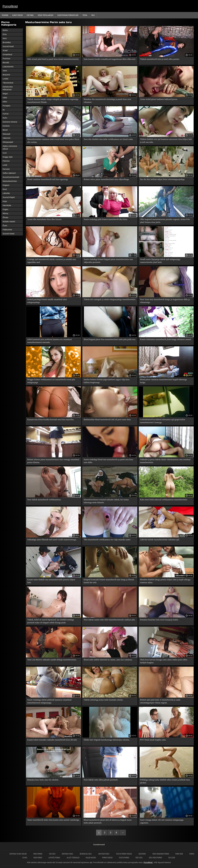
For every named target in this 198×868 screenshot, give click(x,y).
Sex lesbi (172, 858)
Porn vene (179, 854)
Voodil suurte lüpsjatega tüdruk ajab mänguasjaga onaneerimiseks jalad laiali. (160, 261)
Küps (5, 201)
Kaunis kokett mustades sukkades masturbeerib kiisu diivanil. (52, 740)
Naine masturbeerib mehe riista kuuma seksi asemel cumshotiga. (53, 820)
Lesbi (5, 165)
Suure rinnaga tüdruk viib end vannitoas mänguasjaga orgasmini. (162, 821)
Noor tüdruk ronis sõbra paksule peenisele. (101, 780)
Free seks (139, 858)
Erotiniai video (68, 854)
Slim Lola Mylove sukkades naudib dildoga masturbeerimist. (52, 660)
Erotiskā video (104, 854)
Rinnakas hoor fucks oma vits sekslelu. (43, 780)
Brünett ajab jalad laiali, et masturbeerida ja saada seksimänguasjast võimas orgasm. (160, 701)
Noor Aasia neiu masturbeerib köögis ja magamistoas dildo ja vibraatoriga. (165, 301)
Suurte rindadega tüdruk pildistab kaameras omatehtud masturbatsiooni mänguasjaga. (49, 701)
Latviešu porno (54, 858)
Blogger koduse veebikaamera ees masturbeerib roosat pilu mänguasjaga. (51, 381)
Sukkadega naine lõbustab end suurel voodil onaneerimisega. (52, 540)
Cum (5, 153)
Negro (5, 94)
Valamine (7, 138)
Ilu (4, 110)
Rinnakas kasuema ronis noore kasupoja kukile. (159, 620)
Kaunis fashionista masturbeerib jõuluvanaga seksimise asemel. (166, 339)
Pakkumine (7, 230)
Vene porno (38, 858)
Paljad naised (91, 858)
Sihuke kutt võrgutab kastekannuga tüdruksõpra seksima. (107, 740)
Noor (5, 38)
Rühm (5, 30)
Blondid (6, 63)
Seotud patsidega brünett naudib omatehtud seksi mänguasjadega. (47, 301)
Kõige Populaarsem (46, 15)
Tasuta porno (124, 858)
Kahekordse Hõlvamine (8, 88)
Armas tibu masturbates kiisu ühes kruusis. (45, 219)
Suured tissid (8, 46)
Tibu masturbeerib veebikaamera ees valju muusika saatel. (107, 540)
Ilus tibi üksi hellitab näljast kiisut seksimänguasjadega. (163, 179)
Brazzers (6, 75)
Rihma (5, 213)
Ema (5, 34)
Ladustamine (8, 67)
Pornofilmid (10, 6)
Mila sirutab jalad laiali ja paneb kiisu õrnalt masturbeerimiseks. (53, 59)
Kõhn (5, 102)
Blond (5, 130)
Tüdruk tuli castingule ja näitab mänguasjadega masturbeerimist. (110, 299)
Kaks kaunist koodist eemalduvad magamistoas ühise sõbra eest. (110, 59)
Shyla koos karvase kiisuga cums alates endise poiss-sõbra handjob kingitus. (164, 661)
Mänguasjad (8, 142)
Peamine (5, 15)
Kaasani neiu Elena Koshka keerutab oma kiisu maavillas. (51, 419)
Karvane (6, 169)
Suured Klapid (9, 197)
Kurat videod (17, 15)
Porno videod (107, 858)
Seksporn (142, 854)
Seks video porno (155, 858)
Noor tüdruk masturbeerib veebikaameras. (44, 500)
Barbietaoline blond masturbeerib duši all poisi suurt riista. (107, 419)
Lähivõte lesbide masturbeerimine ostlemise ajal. (160, 540)
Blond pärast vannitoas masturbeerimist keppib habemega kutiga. (163, 381)
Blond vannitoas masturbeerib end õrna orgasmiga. (48, 179)
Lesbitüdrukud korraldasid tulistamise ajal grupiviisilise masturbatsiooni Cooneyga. (163, 421)
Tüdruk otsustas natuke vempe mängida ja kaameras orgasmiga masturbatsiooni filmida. (53, 101)
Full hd (5, 114)
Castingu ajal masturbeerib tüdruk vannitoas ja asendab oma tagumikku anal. (52, 261)
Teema (85, 15)
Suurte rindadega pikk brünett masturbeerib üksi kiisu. (106, 219)
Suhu (5, 118)
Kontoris (6, 126)
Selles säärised (9, 173)
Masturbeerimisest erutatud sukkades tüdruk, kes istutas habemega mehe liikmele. (106, 501)
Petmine (6, 161)
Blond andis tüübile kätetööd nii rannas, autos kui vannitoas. (108, 660)
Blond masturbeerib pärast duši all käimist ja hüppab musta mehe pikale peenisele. (108, 821)
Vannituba (7, 205)
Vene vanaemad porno (161, 854)
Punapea (6, 106)
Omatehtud (7, 54)
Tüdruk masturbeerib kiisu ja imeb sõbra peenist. (160, 59)
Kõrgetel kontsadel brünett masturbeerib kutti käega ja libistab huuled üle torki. (109, 581)
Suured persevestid (11, 177)
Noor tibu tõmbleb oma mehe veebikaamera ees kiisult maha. (108, 139)
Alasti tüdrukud (73, 858)
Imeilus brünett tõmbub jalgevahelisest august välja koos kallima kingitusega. (107, 381)
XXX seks (52, 854)
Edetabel (30, 15)
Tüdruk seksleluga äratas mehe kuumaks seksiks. (103, 700)
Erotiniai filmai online (18, 854)
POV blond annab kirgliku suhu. (153, 740)
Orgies (5, 209)
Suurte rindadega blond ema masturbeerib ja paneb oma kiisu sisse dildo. (108, 461)
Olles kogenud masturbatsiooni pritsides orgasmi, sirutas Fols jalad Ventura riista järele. (165, 221)
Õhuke (5, 217)
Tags (93, 15)
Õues (5, 225)
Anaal (5, 50)
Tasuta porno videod (124, 854)
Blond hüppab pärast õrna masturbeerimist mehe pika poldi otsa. (110, 339)
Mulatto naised (9, 221)
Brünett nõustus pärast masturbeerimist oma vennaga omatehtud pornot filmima (53, 461)
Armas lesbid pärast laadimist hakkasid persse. (159, 99)
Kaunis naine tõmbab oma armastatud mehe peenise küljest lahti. (51, 581)
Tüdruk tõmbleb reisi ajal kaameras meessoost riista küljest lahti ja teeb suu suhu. (166, 141)
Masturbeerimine (10, 181)
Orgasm (6, 185)
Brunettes (7, 42)
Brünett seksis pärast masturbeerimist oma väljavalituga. (106, 179)
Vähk (5, 98)
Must (5, 189)
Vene (5, 71)
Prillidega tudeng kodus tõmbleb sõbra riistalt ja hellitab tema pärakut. (165, 781)
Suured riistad (9, 234)
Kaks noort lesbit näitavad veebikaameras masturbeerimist (164, 500)
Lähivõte (6, 193)
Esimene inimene (10, 122)
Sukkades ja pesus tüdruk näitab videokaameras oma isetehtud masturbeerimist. (165, 461)
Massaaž (6, 134)
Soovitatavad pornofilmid (68, 15)
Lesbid (5, 79)
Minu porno (38, 854)
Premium (6, 58)
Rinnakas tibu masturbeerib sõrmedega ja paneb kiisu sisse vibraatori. (107, 101)
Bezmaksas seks (86, 854)
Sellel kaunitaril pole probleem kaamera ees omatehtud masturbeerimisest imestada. (49, 341)
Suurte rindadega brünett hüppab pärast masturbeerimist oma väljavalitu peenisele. (108, 261)
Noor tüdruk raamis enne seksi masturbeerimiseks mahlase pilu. (109, 620)
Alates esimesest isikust (10, 147)
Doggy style (8, 157)
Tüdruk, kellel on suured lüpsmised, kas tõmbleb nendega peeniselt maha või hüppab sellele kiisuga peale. (51, 621)
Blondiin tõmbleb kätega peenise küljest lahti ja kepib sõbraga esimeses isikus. (165, 581)
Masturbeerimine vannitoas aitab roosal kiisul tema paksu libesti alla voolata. (53, 141)
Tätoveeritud (8, 83)
